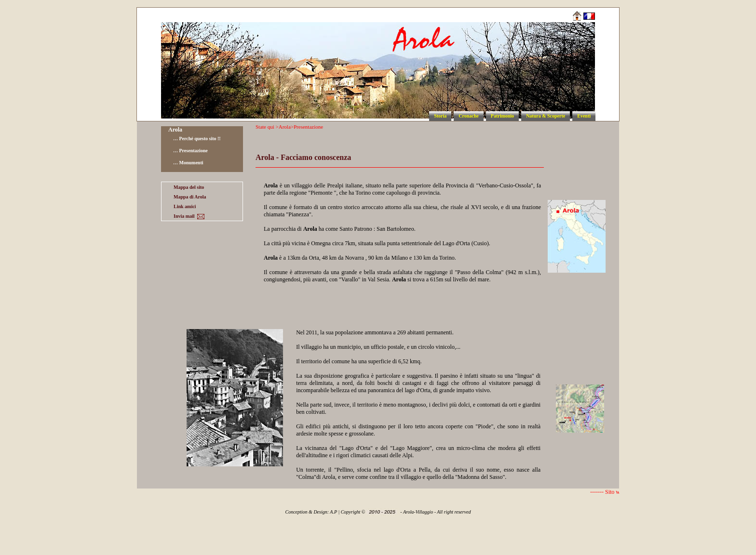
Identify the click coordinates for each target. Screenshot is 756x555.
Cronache (468, 116)
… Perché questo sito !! (197, 139)
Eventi (584, 116)
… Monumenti (188, 163)
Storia (440, 116)
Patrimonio (502, 116)
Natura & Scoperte (546, 116)
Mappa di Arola (190, 197)
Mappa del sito (189, 187)
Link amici (185, 206)
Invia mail (189, 216)
